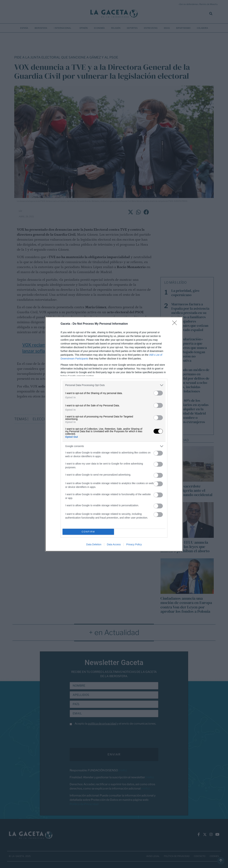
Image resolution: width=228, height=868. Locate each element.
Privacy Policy (134, 544)
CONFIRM (88, 532)
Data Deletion (94, 544)
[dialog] (114, 434)
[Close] (176, 324)
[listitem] (114, 385)
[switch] (158, 393)
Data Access (114, 544)
